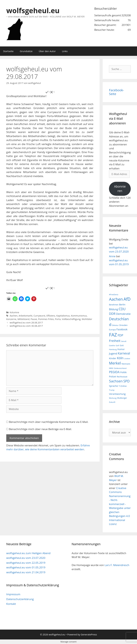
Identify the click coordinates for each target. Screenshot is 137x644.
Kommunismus (79, 316)
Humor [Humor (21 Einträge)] (121, 349)
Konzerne (11, 319)
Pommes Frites (46, 319)
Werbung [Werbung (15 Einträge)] (113, 398)
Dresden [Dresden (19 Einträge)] (123, 325)
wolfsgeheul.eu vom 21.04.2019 (26, 572)
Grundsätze (26, 51)
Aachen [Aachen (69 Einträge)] (116, 299)
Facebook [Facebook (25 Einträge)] (122, 329)
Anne (112, 256)
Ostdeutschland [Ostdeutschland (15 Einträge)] (120, 368)
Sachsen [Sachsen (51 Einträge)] (116, 381)
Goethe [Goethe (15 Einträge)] (112, 345)
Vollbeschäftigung (71, 319)
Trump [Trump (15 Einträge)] (112, 390)
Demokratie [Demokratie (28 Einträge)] (123, 314)
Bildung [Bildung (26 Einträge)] (113, 309)
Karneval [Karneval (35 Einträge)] (124, 353)
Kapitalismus (63, 316)
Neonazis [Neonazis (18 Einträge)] (126, 364)
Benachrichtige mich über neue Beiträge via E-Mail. (40, 429)
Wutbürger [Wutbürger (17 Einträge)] (122, 398)
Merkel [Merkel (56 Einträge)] (115, 363)
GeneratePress (89, 634)
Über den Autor (47, 51)
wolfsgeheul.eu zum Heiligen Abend (28, 553)
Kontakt (11, 604)
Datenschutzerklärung (20, 599)
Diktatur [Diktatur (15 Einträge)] (115, 325)
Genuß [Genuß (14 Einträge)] (124, 341)
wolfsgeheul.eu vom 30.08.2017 (26, 326)
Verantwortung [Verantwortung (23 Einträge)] (117, 394)
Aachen (14, 316)
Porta (58, 319)
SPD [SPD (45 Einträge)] (127, 381)
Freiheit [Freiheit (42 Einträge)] (115, 341)
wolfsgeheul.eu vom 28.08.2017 (26, 323)
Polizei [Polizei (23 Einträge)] (112, 376)
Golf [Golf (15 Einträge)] (117, 345)
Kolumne (14, 312)
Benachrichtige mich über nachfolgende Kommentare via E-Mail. (49, 422)
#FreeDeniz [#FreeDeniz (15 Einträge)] (114, 294)
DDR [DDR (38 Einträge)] (112, 314)
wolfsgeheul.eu (33, 10)
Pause (34, 319)
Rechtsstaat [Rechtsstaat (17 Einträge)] (122, 377)
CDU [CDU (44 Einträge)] (122, 309)
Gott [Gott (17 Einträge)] (122, 345)
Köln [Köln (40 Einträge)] (120, 358)
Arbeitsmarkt (26, 316)
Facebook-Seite (116, 92)
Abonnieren (120, 189)
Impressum (13, 594)
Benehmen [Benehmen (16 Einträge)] (114, 305)
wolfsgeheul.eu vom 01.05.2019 (26, 567)
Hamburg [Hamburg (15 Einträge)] (113, 349)
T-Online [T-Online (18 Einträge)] (123, 386)
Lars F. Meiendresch (117, 565)
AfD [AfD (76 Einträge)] (127, 299)
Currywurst (39, 316)
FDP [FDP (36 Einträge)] (120, 335)
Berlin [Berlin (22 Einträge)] (122, 304)
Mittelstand (23, 319)
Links (65, 51)
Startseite (8, 51)
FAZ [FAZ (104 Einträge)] (113, 335)
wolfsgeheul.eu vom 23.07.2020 (26, 558)
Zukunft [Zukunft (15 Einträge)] (112, 402)
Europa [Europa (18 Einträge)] (112, 330)
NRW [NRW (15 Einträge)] (111, 368)
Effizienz (51, 316)
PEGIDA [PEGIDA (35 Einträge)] (114, 372)
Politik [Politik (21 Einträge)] (123, 372)
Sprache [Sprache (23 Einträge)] (113, 386)
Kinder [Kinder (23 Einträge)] (113, 358)
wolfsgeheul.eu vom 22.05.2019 (26, 563)
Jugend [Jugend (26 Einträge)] (113, 354)
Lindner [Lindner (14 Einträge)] (127, 359)
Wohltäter (87, 319)
